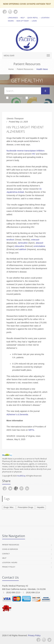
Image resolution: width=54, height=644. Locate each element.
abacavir (40, 243)
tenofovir (10, 240)
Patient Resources (25, 69)
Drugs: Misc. (9, 507)
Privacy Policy (9, 567)
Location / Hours (10, 563)
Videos (31, 98)
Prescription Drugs (25, 507)
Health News (14, 98)
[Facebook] (38, 640)
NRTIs (31, 430)
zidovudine (19, 246)
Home (11, 69)
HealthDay (21, 476)
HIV (34, 154)
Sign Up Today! (23, 21)
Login (34, 21)
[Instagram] (44, 640)
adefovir (23, 249)
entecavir (35, 240)
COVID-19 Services (10, 549)
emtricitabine (39, 246)
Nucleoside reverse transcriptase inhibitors (25, 151)
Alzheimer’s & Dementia (17, 414)
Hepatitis (41, 507)
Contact (6, 554)
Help (23, 18)
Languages (13, 18)
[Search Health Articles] (23, 91)
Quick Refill (33, 18)
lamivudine (23, 243)
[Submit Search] (45, 91)
